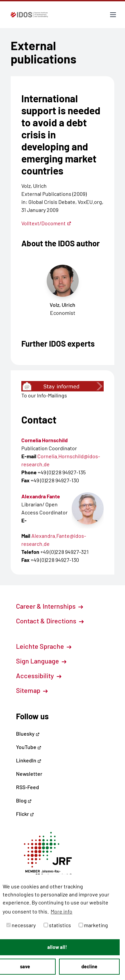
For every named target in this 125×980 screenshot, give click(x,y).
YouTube (29, 747)
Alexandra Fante (41, 496)
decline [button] (89, 966)
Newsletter (29, 774)
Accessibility (39, 676)
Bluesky (28, 733)
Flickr (25, 814)
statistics (57, 925)
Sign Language (41, 661)
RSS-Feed (27, 787)
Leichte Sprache (44, 646)
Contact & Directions (50, 621)
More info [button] (61, 911)
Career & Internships (49, 606)
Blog (24, 800)
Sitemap (32, 690)
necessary (21, 925)
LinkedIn (29, 760)
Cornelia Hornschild (44, 440)
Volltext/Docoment (46, 223)
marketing (93, 925)
